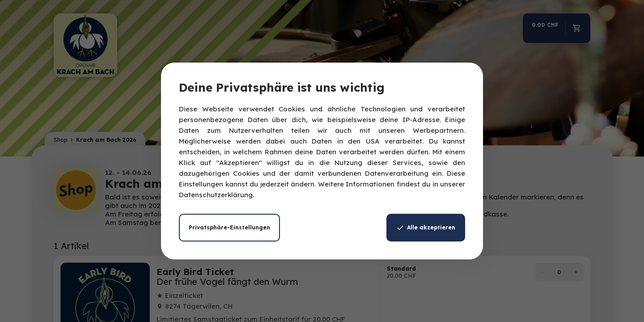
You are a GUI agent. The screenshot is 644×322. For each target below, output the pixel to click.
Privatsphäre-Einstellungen (229, 227)
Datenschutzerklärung (216, 195)
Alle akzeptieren (426, 228)
